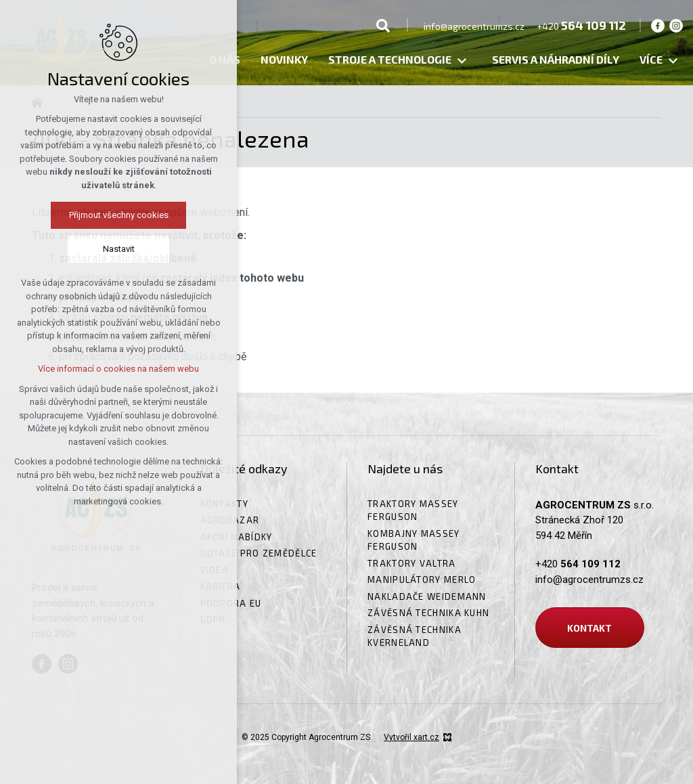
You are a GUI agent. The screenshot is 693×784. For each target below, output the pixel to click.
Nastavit (64, 249)
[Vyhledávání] (383, 25)
